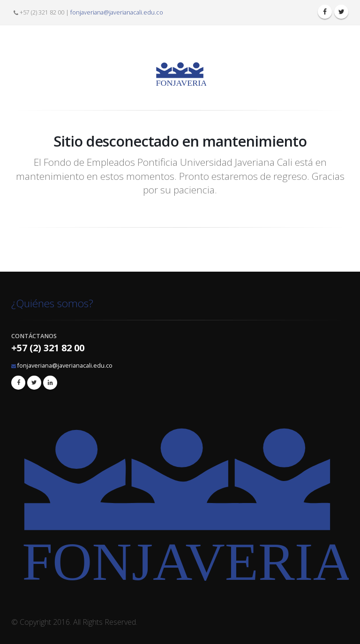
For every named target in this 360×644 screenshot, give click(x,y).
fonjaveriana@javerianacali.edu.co (117, 12)
